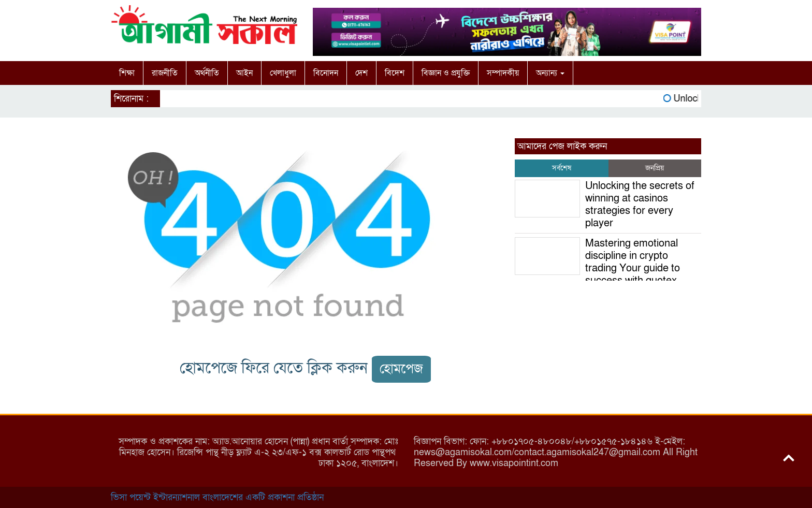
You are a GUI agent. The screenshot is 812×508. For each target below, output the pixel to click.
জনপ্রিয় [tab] (655, 168)
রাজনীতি (165, 73)
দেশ (361, 73)
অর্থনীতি (207, 73)
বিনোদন (326, 73)
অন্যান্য (550, 73)
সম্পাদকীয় (503, 73)
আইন (244, 73)
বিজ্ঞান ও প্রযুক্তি (446, 73)
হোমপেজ (401, 369)
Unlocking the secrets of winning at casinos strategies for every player (640, 205)
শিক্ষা (127, 73)
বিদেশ (395, 73)
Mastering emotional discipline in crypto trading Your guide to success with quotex (633, 262)
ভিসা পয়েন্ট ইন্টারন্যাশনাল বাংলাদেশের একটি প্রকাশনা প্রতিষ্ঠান (217, 497)
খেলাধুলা (283, 73)
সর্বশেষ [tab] (562, 168)
